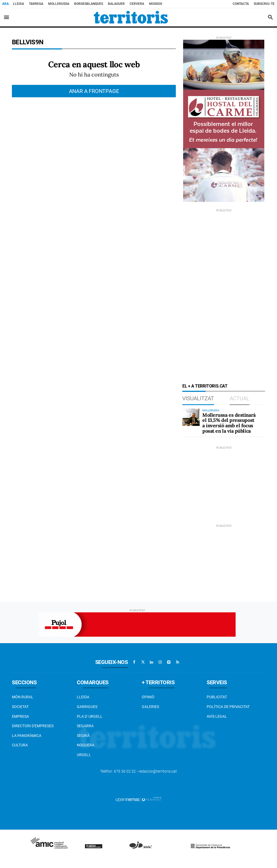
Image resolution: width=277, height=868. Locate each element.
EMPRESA (20, 716)
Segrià (83, 736)
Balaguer (116, 4)
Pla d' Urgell (90, 716)
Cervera (137, 4)
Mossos (156, 4)
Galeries (150, 707)
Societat (20, 707)
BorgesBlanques (89, 4)
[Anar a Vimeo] (169, 662)
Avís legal (217, 716)
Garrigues (87, 707)
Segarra (85, 726)
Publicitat (217, 697)
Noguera (86, 745)
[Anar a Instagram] (160, 662)
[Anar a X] (143, 662)
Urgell (84, 755)
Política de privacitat (228, 707)
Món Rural (23, 697)
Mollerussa (59, 4)
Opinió (148, 697)
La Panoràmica (27, 736)
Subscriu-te (264, 4)
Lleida (19, 4)
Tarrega (36, 4)
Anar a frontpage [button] (94, 91)
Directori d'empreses (33, 726)
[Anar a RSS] (177, 662)
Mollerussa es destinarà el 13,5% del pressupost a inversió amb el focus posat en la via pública (229, 423)
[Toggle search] (271, 17)
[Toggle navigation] (6, 17)
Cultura (20, 745)
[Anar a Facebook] (134, 662)
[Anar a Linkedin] (151, 662)
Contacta (241, 4)
